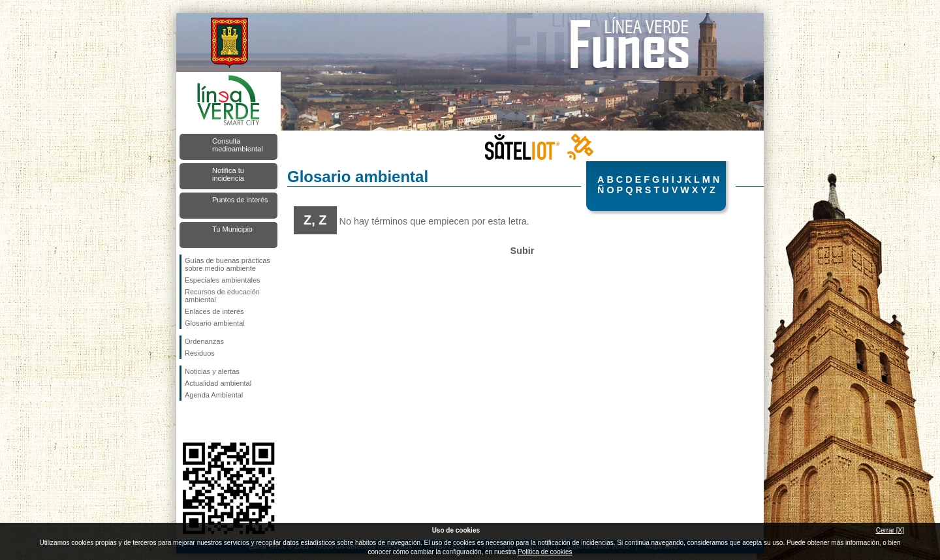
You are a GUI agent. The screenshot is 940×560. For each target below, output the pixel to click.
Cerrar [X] (890, 530)
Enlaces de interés (214, 311)
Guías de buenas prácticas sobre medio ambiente (227, 264)
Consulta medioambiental (238, 145)
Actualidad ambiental (218, 383)
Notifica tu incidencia (228, 174)
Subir (523, 251)
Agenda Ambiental (214, 395)
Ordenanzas (204, 341)
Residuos (200, 353)
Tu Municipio (232, 229)
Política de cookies (545, 552)
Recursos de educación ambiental (222, 296)
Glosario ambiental (215, 323)
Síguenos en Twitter (209, 422)
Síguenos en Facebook (187, 422)
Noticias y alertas (212, 371)
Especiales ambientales (223, 280)
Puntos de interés (240, 200)
